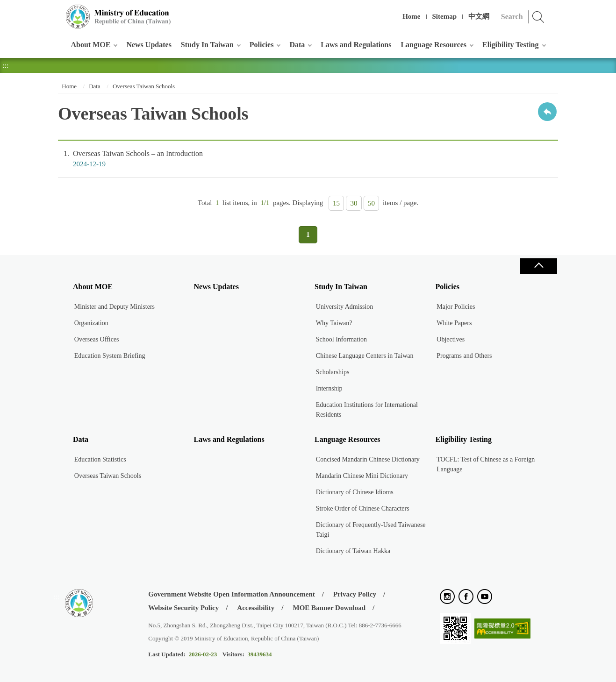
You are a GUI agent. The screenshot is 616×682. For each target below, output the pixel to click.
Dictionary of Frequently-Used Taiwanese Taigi (371, 530)
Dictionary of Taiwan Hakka (353, 551)
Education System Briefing (110, 356)
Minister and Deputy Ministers (115, 307)
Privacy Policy (355, 594)
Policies (262, 45)
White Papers (454, 323)
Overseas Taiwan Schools (144, 86)
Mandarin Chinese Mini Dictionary (362, 476)
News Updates (149, 45)
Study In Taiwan (207, 45)
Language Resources (433, 45)
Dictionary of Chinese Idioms (355, 492)
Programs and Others (464, 356)
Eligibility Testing (510, 45)
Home (411, 16)
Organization (91, 323)
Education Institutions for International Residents (367, 410)
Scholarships (333, 372)
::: (56, 11)
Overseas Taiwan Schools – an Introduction (308, 159)
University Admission (345, 307)
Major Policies (456, 307)
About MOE (91, 45)
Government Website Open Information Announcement (231, 594)
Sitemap (445, 16)
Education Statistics (100, 459)
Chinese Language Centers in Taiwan (365, 356)
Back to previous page (547, 112)
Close (538, 266)
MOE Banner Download (329, 608)
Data (297, 45)
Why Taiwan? (334, 323)
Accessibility (256, 608)
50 (371, 203)
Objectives (451, 339)
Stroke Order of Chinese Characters (363, 508)
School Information (341, 339)
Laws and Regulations (356, 45)
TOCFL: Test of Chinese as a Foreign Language (486, 464)
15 (336, 203)
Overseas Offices (97, 339)
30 (354, 203)
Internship (329, 388)
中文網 (479, 16)
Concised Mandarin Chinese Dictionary (368, 459)
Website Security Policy (183, 608)
